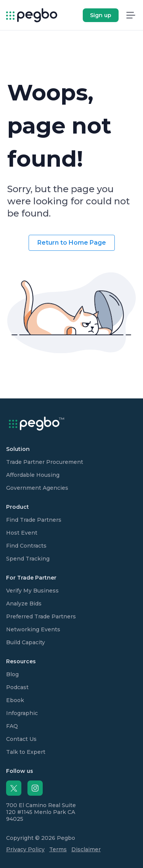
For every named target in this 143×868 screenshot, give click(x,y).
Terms (58, 849)
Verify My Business (32, 591)
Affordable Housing (33, 475)
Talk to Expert (26, 752)
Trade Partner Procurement (45, 462)
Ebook (15, 700)
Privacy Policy (25, 849)
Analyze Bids (24, 604)
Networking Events (33, 629)
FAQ (12, 726)
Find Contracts (26, 546)
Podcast (17, 687)
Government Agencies (37, 488)
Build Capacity (26, 642)
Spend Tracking (28, 559)
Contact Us (21, 739)
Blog (12, 674)
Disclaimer (86, 849)
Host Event (22, 533)
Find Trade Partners (34, 520)
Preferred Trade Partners (41, 616)
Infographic (22, 713)
